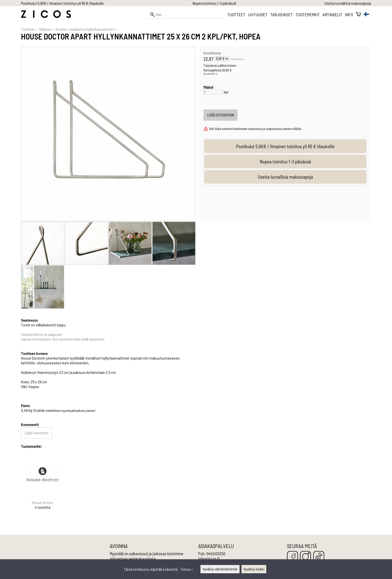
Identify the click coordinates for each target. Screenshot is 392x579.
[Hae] (186, 15)
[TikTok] (319, 557)
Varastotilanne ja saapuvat (41, 334)
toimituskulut (238, 59)
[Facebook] (292, 557)
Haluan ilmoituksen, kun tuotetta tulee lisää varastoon (63, 339)
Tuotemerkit (308, 14)
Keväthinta (212, 53)
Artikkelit (332, 14)
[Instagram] (305, 557)
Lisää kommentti (36, 433)
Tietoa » (187, 569)
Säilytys (46, 29)
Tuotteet (236, 14)
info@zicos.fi (209, 559)
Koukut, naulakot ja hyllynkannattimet (86, 29)
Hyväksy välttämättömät (220, 569)
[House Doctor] (42, 486)
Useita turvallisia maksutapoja (348, 3)
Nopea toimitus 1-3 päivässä (214, 3)
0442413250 (216, 554)
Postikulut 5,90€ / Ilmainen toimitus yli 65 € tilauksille (62, 3)
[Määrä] (213, 92)
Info (349, 14)
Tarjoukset (281, 14)
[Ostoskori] (358, 14)
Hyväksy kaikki (254, 569)
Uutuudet (258, 14)
